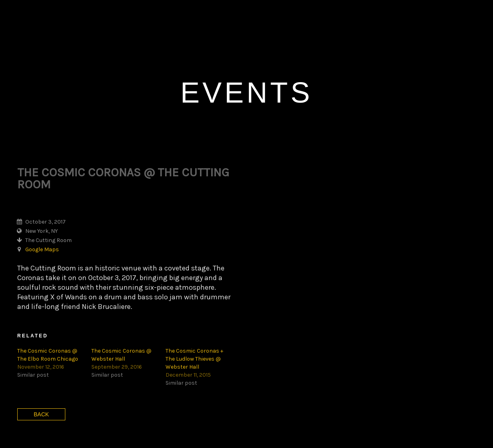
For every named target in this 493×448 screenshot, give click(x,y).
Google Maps (42, 202)
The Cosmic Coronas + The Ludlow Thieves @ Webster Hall (194, 312)
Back (41, 367)
